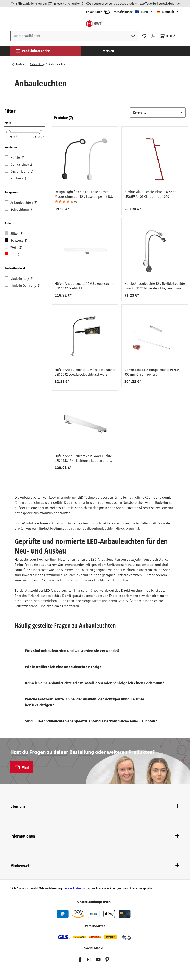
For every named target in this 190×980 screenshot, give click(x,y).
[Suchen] (133, 36)
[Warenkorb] (168, 36)
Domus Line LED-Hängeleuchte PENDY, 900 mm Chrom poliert (152, 372)
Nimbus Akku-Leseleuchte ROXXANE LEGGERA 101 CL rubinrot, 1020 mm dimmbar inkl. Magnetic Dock (150, 194)
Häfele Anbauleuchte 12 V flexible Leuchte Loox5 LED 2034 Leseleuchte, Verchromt (155, 286)
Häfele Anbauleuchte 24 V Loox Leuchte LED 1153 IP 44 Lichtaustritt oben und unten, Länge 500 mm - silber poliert (83, 458)
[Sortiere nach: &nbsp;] (158, 113)
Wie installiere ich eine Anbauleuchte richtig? (63, 667)
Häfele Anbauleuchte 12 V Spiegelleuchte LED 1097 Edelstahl (84, 286)
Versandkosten (72, 888)
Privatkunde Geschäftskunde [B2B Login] (109, 12)
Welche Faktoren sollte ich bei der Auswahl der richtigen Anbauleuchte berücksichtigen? (85, 702)
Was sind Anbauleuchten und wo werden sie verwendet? (72, 651)
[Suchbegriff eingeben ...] (69, 36)
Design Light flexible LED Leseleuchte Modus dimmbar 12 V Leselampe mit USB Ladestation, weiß (84, 194)
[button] (120, 112)
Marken (108, 51)
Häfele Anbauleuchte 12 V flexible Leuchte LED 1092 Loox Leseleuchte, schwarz (85, 372)
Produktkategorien (33, 51)
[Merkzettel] (144, 36)
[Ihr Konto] (153, 36)
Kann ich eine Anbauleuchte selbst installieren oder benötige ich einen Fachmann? (94, 683)
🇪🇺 (142, 12)
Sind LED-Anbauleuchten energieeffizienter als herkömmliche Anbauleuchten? (91, 721)
